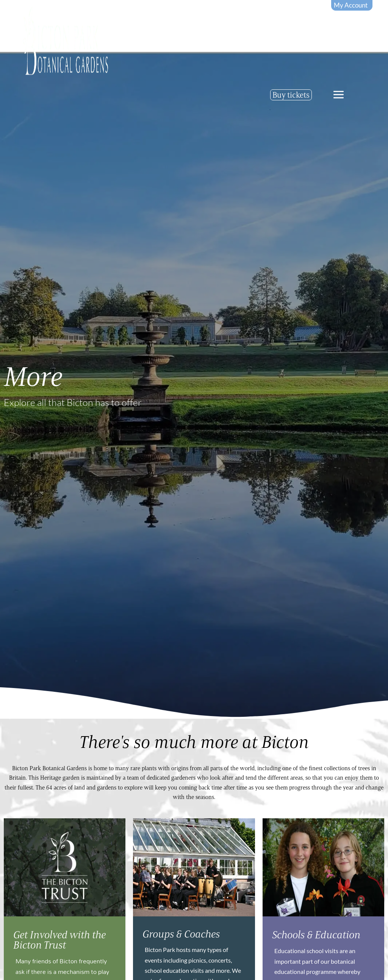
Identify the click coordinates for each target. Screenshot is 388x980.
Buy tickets (291, 95)
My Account (351, 5)
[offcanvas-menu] (339, 95)
